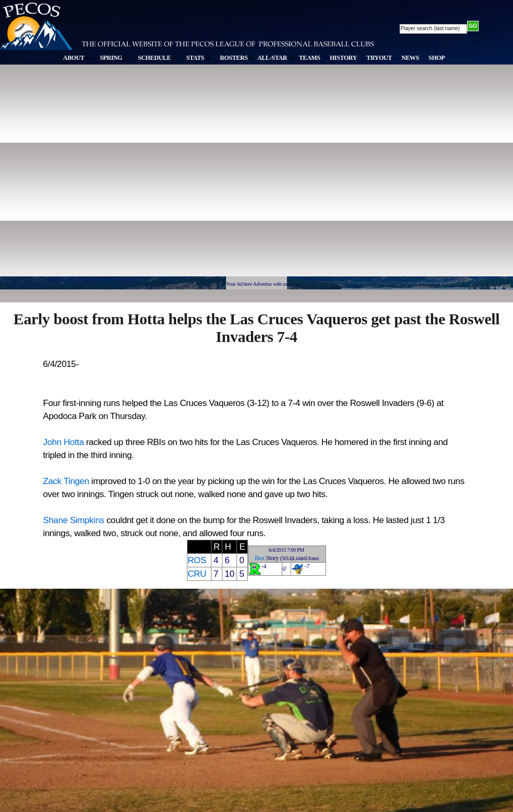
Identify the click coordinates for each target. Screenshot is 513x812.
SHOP (437, 58)
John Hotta (64, 442)
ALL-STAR (275, 58)
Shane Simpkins (74, 520)
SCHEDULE (158, 58)
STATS (198, 58)
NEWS (410, 58)
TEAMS (310, 58)
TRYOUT (379, 58)
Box (260, 558)
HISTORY (343, 58)
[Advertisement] (98, 175)
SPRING (114, 58)
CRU (197, 574)
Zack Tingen (66, 481)
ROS (197, 560)
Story (272, 558)
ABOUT (77, 58)
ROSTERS (237, 58)
